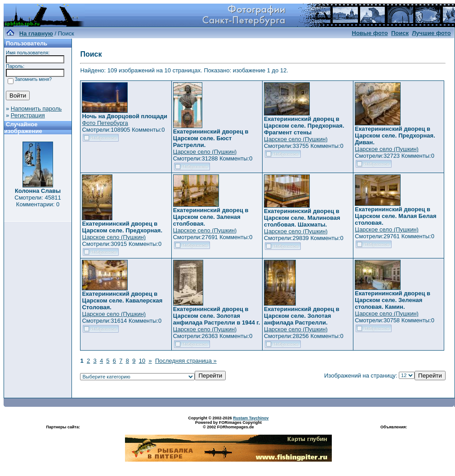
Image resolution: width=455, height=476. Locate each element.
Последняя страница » (186, 361)
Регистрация (28, 115)
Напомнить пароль (36, 109)
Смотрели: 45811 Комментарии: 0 (38, 201)
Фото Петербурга (105, 123)
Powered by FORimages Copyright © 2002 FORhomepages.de (228, 425)
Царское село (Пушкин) (205, 152)
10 (142, 361)
